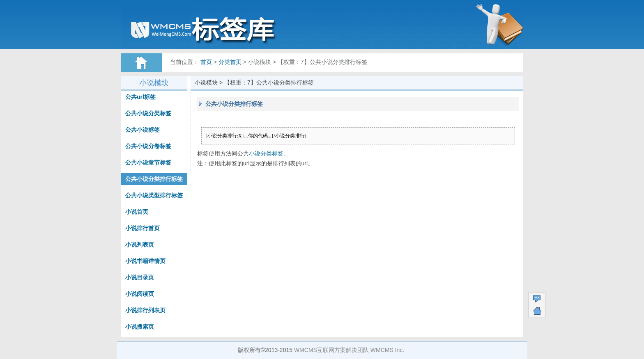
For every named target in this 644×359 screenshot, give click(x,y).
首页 (206, 62)
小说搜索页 (140, 327)
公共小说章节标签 (148, 162)
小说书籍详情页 (145, 261)
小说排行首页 (143, 228)
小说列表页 (140, 245)
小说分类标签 (266, 153)
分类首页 (230, 62)
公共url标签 (140, 97)
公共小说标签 (143, 130)
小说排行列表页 (145, 310)
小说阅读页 (140, 294)
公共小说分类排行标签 (154, 179)
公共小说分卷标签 (148, 146)
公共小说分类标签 (148, 113)
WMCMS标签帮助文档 (213, 29)
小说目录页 (140, 277)
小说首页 (137, 212)
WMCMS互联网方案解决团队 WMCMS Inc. (349, 350)
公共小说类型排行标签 (154, 195)
